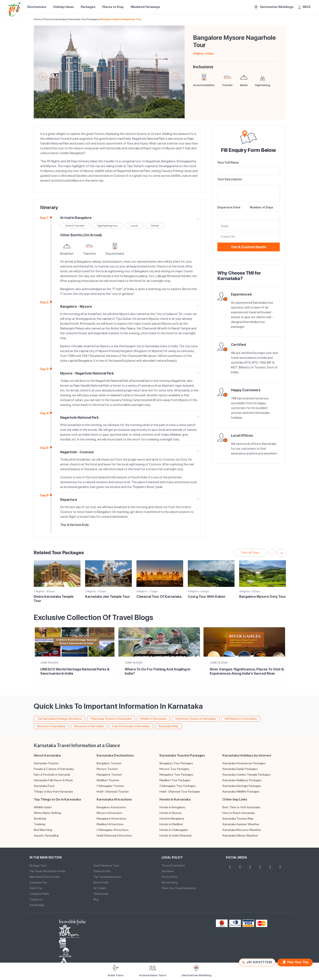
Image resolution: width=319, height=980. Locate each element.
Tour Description (230, 179)
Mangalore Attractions (112, 818)
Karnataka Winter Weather (240, 835)
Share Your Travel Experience (179, 888)
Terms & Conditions (173, 866)
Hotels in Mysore (171, 813)
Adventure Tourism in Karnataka (196, 719)
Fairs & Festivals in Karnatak (52, 774)
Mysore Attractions (110, 813)
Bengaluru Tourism (109, 763)
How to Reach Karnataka (239, 813)
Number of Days (261, 207)
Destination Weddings (274, 7)
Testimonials (101, 894)
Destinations (37, 7)
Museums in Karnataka (89, 726)
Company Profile (39, 894)
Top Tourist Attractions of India (47, 871)
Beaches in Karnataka (51, 726)
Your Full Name (228, 163)
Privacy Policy (170, 877)
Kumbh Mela (37, 905)
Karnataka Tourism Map (238, 818)
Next (175, 77)
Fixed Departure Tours (106, 866)
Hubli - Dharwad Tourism (113, 791)
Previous (43, 77)
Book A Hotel (101, 883)
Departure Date (229, 207)
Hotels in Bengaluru (172, 807)
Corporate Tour (38, 883)
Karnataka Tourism (46, 763)
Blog (96, 899)
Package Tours (38, 866)
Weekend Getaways (145, 7)
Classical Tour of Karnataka (159, 597)
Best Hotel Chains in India (45, 877)
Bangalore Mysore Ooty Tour (263, 597)
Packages (88, 7)
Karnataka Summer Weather (241, 824)
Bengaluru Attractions (111, 807)
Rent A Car (36, 888)
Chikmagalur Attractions (113, 830)
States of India (102, 871)
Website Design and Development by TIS (45, 957)
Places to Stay (113, 7)
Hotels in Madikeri (171, 824)
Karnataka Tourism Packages (182, 755)
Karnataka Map (169, 726)
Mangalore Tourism (109, 774)
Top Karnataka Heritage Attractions (60, 719)
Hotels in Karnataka (175, 799)
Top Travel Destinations (107, 877)
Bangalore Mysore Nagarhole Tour (121, 19)
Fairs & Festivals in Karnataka (131, 726)
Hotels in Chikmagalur (174, 830)
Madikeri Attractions (110, 824)
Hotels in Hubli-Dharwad (175, 835)
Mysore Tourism (107, 769)
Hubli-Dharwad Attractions (114, 835)
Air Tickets (100, 888)
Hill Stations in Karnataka (241, 719)
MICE (304, 7)
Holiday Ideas (64, 7)
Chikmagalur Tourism (110, 786)
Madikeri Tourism (108, 780)
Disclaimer (168, 871)
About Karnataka (47, 755)
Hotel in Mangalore (172, 818)
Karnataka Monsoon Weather (242, 830)
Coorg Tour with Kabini (206, 597)
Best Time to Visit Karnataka (241, 807)
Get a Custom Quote (249, 247)
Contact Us (36, 899)
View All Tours (250, 553)
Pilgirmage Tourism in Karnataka (111, 719)
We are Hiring (170, 883)
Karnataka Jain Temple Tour (108, 597)
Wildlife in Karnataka (153, 719)
